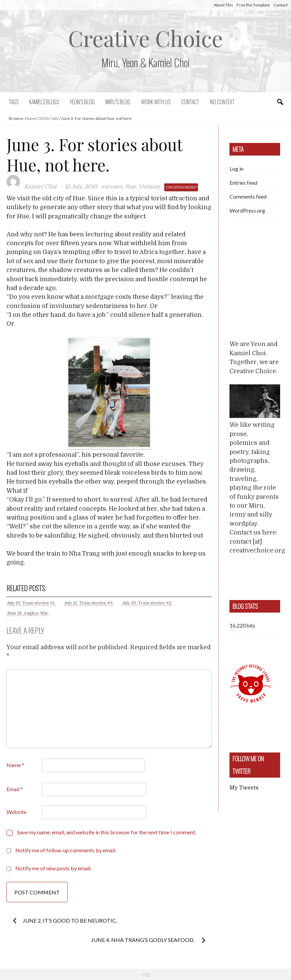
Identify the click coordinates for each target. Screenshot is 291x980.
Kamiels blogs (44, 102)
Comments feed (248, 196)
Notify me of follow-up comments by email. (66, 850)
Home (31, 118)
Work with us (156, 102)
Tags (14, 102)
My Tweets (244, 788)
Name (15, 765)
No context (222, 102)
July (55, 118)
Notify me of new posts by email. (53, 868)
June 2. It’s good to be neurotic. (70, 920)
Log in (236, 169)
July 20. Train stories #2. (147, 603)
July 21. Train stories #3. (89, 603)
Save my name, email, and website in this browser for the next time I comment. (107, 832)
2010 (44, 118)
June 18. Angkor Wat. (28, 613)
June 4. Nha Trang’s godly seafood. (143, 940)
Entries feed (243, 183)
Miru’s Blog (118, 102)
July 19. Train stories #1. (31, 603)
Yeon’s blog (82, 102)
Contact (280, 5)
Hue (131, 187)
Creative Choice (146, 38)
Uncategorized (181, 187)
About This (224, 5)
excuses (112, 187)
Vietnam (149, 187)
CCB (145, 975)
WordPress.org (247, 210)
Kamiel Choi (40, 187)
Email (15, 789)
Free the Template (253, 5)
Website (16, 812)
